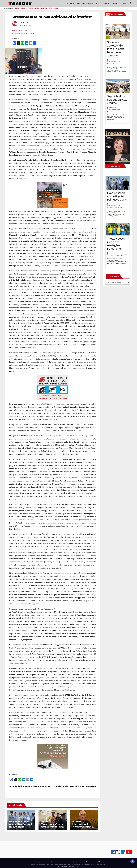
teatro (50, 8)
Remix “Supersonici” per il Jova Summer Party (52, 824)
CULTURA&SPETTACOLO (85, 3)
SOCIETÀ (106, 3)
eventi (17, 8)
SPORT (98, 3)
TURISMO (115, 3)
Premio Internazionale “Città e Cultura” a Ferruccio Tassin (83, 825)
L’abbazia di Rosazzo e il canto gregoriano (30, 786)
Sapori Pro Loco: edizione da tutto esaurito (117, 100)
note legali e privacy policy (80, 862)
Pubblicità (68, 862)
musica (37, 8)
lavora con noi (59, 862)
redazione (24, 22)
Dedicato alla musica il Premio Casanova (76, 786)
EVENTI (124, 3)
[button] (131, 3)
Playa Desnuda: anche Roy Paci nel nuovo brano (21, 824)
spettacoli (44, 8)
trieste (31, 8)
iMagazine (40, 862)
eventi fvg (24, 8)
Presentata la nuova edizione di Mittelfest (52, 17)
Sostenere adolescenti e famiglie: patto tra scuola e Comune (116, 49)
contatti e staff (49, 862)
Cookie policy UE (95, 862)
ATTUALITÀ (71, 3)
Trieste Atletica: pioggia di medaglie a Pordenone (116, 244)
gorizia (56, 8)
